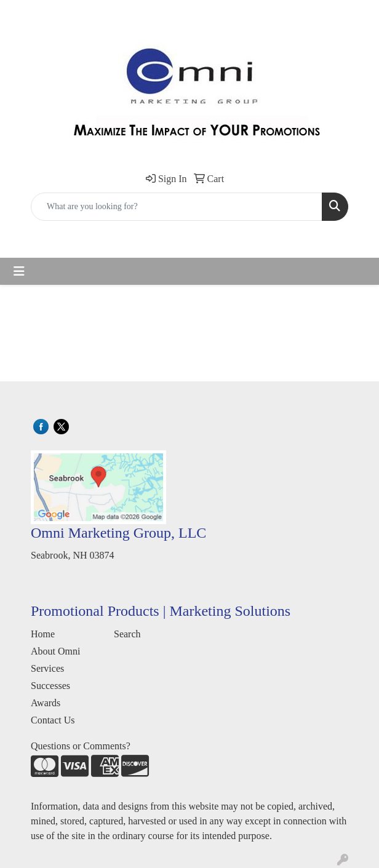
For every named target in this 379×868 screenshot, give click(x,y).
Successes (50, 686)
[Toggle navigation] (19, 271)
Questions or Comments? (81, 746)
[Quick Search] (177, 207)
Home (43, 634)
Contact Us (53, 720)
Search (127, 634)
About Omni (55, 651)
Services (47, 668)
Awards (46, 703)
